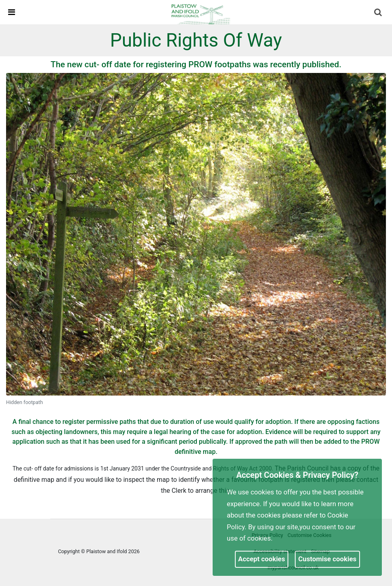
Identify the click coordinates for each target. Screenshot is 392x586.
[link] (200, 12)
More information (301, 538)
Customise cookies (328, 559)
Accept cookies (262, 559)
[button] (379, 13)
